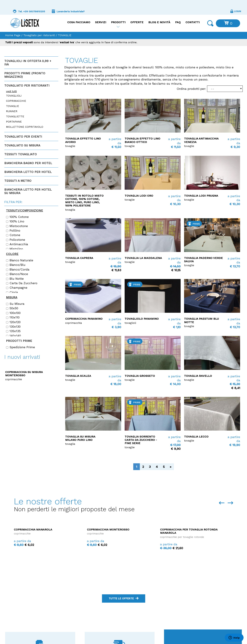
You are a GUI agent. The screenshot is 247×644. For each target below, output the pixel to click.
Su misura (15, 304)
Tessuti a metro (18, 181)
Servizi (101, 22)
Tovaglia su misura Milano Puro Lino (80, 438)
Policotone (16, 240)
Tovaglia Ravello (198, 376)
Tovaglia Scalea (78, 376)
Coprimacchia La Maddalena (36, 568)
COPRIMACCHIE (16, 101)
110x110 (13, 317)
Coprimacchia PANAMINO (84, 319)
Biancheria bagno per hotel (28, 163)
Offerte (137, 22)
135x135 (13, 331)
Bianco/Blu (16, 265)
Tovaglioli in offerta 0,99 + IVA (28, 63)
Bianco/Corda (18, 269)
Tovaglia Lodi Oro (139, 196)
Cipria (12, 292)
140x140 (13, 336)
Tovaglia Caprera (79, 258)
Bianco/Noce (17, 274)
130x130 (13, 327)
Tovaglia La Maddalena (143, 258)
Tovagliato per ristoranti (39, 35)
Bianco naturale (20, 260)
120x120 (13, 322)
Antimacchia (17, 244)
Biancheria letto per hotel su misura (28, 191)
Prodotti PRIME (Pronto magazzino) (25, 75)
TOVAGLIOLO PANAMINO (142, 319)
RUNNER (12, 111)
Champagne (17, 288)
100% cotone (17, 217)
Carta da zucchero (22, 283)
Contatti (193, 22)
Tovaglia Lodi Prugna (201, 196)
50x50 (12, 308)
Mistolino (15, 249)
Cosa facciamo (79, 22)
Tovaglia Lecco (196, 437)
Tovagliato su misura (22, 145)
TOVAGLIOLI (14, 96)
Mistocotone (17, 226)
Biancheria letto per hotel (28, 172)
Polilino (13, 231)
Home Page (13, 35)
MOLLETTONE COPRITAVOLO (25, 127)
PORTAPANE (14, 122)
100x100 (13, 313)
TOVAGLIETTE (15, 116)
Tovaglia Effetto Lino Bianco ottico (142, 140)
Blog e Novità (159, 22)
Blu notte (15, 279)
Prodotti (118, 22)
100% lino (15, 221)
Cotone (13, 235)
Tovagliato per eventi (23, 137)
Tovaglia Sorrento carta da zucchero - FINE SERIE (141, 440)
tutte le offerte (124, 598)
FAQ (178, 22)
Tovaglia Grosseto (140, 376)
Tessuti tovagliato (21, 154)
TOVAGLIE (13, 106)
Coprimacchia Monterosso (181, 530)
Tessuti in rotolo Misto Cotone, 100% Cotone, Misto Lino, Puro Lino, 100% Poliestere (84, 201)
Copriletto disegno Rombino (28, 372)
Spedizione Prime (20, 347)
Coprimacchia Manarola (106, 530)
